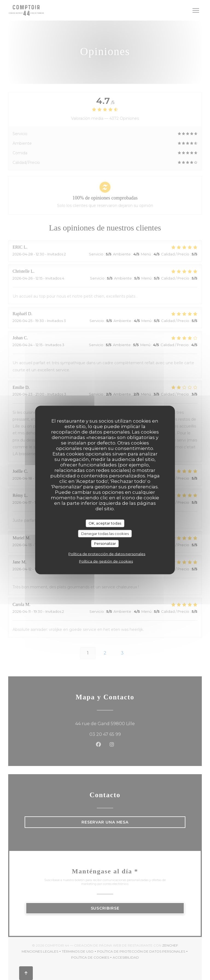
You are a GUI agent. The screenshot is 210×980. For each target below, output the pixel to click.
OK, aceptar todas (105, 523)
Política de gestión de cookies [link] (106, 561)
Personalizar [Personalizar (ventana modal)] (105, 543)
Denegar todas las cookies (105, 533)
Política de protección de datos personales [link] (107, 554)
